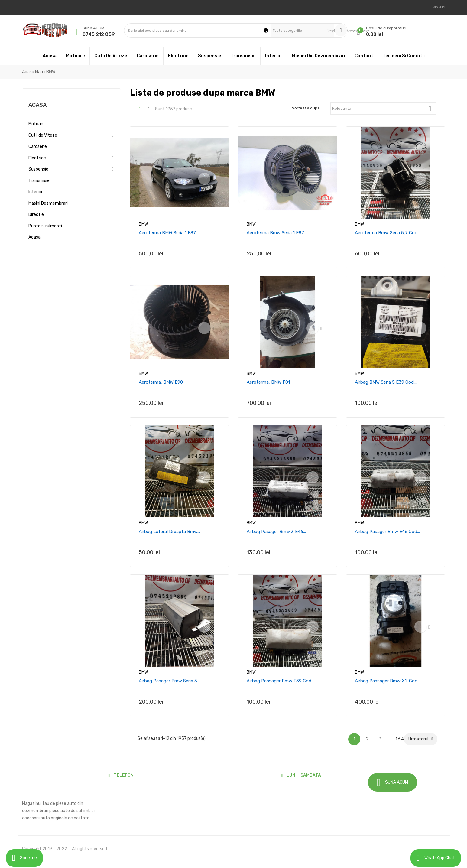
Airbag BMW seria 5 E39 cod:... (386, 382)
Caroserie (38, 146)
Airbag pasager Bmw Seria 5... (169, 681)
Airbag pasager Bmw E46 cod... (387, 532)
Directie (36, 215)
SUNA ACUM (392, 783)
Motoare (37, 124)
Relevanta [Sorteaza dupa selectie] (384, 109)
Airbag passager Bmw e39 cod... (280, 681)
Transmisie (39, 181)
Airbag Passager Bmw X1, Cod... (388, 681)
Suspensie (38, 169)
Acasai (35, 237)
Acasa (37, 105)
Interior (36, 192)
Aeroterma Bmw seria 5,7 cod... (388, 233)
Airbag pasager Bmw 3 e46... (276, 532)
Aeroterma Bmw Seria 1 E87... (277, 233)
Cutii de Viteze (43, 135)
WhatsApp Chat (436, 858)
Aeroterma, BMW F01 (268, 382)
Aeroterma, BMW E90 (161, 382)
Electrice (37, 158)
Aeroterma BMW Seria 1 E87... (169, 233)
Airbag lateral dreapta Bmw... (169, 532)
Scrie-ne (24, 858)
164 (399, 739)
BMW (143, 224)
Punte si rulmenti (45, 226)
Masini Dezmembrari (48, 203)
